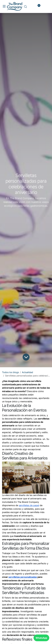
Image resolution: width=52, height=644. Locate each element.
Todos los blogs (10, 372)
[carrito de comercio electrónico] (31, 7)
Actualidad (27, 372)
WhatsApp (41, 638)
